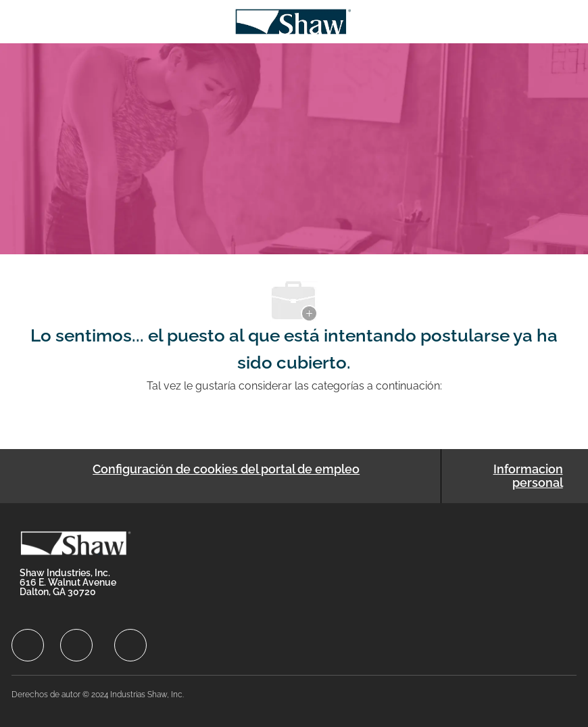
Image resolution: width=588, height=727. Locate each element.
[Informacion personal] (509, 476)
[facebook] (28, 645)
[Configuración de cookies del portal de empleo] (226, 476)
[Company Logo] (293, 21)
